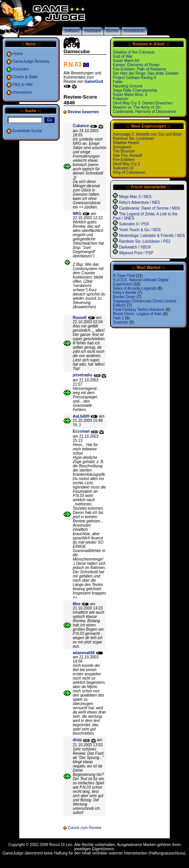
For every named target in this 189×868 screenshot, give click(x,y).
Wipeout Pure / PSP (136, 253)
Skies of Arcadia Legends (135, 288)
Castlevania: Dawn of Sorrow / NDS (149, 208)
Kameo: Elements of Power (136, 65)
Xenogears (122, 147)
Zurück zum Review (85, 828)
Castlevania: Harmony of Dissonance (145, 112)
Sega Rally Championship (135, 90)
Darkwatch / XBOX (135, 247)
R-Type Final (124, 276)
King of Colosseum (129, 172)
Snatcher (120, 322)
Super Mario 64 (126, 61)
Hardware (93, 31)
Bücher (112, 31)
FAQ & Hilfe (23, 85)
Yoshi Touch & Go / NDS (140, 230)
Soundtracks (134, 31)
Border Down (124, 297)
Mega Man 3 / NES (135, 197)
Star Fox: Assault (127, 155)
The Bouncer (124, 151)
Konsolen (21, 69)
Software (72, 31)
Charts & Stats (25, 77)
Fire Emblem (124, 160)
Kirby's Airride (125, 293)
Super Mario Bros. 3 (130, 95)
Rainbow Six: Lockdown (133, 139)
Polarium (120, 99)
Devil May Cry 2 (126, 164)
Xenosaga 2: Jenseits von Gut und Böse (147, 134)
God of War (123, 56)
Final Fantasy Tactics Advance (139, 310)
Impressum (22, 92)
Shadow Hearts (126, 143)
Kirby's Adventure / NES (139, 202)
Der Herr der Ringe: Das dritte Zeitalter (146, 73)
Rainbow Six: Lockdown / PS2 (145, 241)
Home (18, 54)
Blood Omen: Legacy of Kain (137, 314)
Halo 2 (118, 318)
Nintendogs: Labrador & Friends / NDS (152, 236)
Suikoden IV (123, 168)
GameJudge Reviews (31, 61)
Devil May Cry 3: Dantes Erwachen (143, 103)
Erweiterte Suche (27, 131)
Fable (118, 82)
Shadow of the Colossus (134, 52)
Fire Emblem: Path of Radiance (140, 69)
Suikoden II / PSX (134, 224)
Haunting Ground (127, 86)
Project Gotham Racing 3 (134, 78)
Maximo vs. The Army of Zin (137, 107)
